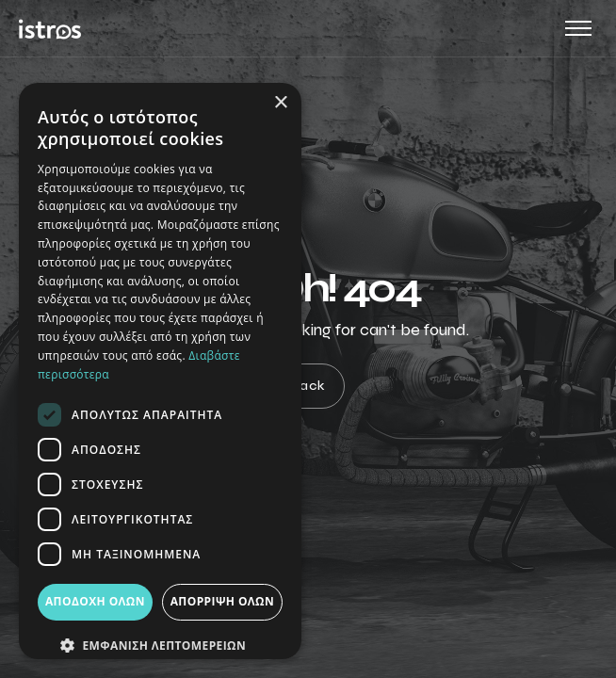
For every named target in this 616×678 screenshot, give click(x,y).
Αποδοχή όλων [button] (95, 601)
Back (308, 387)
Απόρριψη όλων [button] (222, 601)
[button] (160, 646)
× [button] (280, 103)
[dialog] (160, 371)
